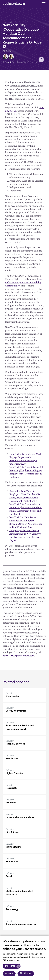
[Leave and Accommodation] (24, 817)
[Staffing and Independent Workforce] (24, 892)
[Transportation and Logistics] (24, 923)
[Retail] (24, 876)
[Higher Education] (24, 772)
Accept (9, 974)
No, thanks (26, 974)
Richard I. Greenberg (12, 62)
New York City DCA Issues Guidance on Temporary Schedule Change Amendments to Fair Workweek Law (26, 522)
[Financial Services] (24, 743)
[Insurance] (24, 802)
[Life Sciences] (24, 831)
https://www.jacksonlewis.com (18, 655)
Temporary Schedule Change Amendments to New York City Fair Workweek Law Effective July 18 (25, 535)
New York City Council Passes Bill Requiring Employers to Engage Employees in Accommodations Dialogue (26, 472)
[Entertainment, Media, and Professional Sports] (24, 727)
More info (10, 966)
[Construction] (24, 695)
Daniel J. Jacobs (30, 62)
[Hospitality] (24, 787)
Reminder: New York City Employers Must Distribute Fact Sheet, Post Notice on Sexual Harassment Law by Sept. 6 (26, 496)
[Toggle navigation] (43, 4)
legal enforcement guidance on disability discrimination (24, 282)
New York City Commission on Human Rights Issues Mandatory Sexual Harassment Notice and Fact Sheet (26, 509)
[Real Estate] (24, 861)
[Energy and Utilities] (24, 710)
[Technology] (24, 909)
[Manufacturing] (24, 846)
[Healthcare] (24, 758)
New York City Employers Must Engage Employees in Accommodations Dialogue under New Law (25, 459)
